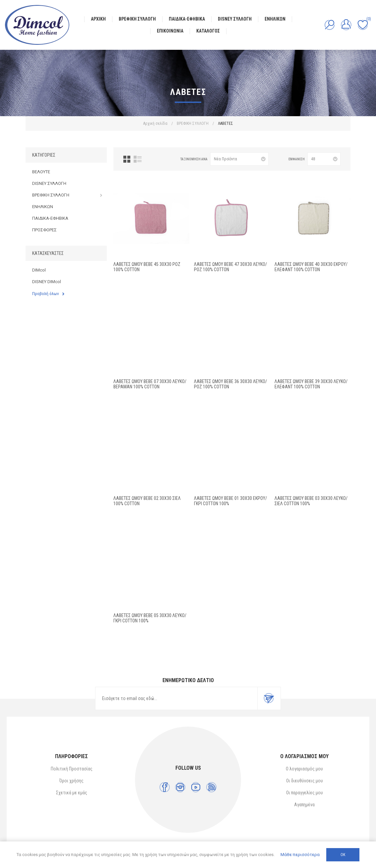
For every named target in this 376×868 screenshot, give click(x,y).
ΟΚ (343, 855)
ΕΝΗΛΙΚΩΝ (43, 207)
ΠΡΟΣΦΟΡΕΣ (44, 230)
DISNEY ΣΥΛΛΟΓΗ (49, 183)
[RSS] (211, 787)
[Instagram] (180, 787)
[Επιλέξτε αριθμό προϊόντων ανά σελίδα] (324, 159)
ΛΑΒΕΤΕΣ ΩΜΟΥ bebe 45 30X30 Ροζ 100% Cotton (147, 267)
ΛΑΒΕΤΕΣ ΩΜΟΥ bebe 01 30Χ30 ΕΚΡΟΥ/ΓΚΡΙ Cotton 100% (230, 501)
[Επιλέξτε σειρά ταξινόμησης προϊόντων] (239, 159)
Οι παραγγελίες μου (305, 793)
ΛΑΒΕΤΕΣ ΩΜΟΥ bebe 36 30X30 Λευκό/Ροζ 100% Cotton (230, 384)
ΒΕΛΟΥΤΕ (41, 172)
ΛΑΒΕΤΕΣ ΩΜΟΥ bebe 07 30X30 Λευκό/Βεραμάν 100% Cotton (150, 384)
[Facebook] (165, 787)
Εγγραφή (269, 698)
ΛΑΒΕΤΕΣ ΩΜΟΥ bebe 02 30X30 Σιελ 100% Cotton (147, 501)
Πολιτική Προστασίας (72, 769)
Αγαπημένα (304, 805)
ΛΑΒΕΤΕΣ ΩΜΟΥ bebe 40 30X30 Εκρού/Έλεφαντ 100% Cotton (311, 267)
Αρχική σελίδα (155, 123)
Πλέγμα (127, 159)
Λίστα (138, 159)
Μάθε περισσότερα (300, 855)
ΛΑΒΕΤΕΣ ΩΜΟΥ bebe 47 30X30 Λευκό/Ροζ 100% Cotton (230, 267)
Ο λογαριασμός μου (304, 769)
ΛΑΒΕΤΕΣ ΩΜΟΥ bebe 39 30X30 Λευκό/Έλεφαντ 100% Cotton (311, 384)
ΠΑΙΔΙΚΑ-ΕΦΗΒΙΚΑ (50, 218)
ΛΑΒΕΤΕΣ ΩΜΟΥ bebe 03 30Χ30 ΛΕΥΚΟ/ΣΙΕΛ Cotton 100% (311, 501)
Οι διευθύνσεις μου (305, 781)
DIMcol (39, 270)
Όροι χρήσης (71, 781)
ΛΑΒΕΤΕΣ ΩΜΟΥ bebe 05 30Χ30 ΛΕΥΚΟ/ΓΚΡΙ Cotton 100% (150, 618)
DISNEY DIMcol (47, 282)
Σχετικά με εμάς (72, 793)
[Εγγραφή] (176, 698)
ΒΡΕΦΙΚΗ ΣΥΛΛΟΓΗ (51, 195)
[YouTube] (196, 787)
